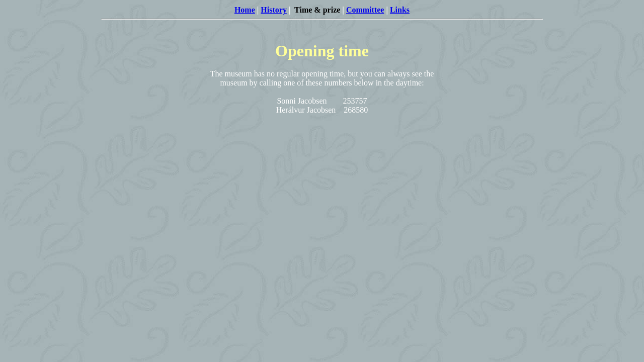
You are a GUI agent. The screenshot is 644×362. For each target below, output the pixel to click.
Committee (365, 10)
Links (400, 10)
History (274, 10)
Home (245, 10)
